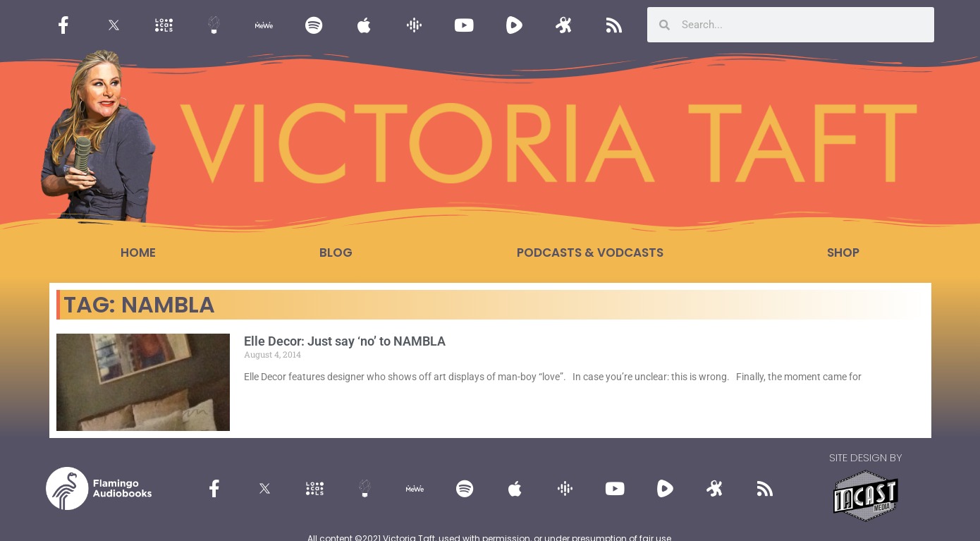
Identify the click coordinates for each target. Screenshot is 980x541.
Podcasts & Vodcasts (590, 253)
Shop (843, 253)
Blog (336, 253)
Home (138, 253)
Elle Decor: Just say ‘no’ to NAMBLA (345, 341)
